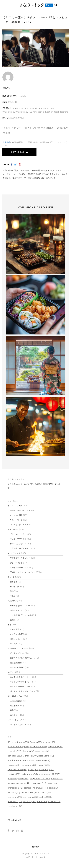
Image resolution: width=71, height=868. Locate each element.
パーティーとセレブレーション (23, 691)
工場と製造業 (15, 701)
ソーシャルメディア (18, 544)
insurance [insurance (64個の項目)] (14, 765)
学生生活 (14, 644)
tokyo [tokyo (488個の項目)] (46, 797)
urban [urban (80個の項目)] (42, 802)
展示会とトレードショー (20, 686)
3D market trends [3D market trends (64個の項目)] (18, 742)
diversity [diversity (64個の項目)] (28, 751)
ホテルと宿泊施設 (17, 667)
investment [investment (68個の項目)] (30, 765)
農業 (12, 710)
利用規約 (6, 142)
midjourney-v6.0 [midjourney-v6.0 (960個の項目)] (18, 779)
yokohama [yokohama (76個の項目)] (15, 806)
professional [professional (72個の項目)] (15, 788)
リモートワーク (16, 520)
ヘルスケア (12, 601)
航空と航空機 (15, 663)
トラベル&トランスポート (18, 648)
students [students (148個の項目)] (45, 792)
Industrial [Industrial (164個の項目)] (27, 760)
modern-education (44, 112)
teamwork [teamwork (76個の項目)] (15, 797)
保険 (12, 591)
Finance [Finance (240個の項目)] (31, 756)
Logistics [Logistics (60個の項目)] (14, 774)
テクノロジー (13, 529)
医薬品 (13, 620)
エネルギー (15, 715)
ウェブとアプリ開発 (18, 539)
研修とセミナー (16, 639)
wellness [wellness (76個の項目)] (54, 802)
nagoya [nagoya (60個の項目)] (13, 783)
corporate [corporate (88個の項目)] (55, 747)
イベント (11, 672)
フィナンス (12, 577)
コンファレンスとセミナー (21, 677)
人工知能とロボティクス (20, 548)
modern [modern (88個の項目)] (57, 779)
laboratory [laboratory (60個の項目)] (47, 769)
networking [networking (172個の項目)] (28, 783)
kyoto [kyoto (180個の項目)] (33, 769)
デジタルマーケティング (20, 558)
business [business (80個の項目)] (49, 742)
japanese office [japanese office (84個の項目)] (17, 769)
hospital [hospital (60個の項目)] (13, 760)
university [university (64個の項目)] (30, 802)
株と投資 (14, 582)
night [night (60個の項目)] (41, 783)
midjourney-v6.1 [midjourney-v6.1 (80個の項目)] (40, 779)
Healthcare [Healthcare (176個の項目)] (46, 756)
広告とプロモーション (19, 567)
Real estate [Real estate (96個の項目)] (51, 788)
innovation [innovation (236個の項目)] (42, 760)
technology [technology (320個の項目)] (31, 797)
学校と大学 (15, 629)
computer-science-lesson (23, 108)
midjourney (9, 112)
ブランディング (16, 563)
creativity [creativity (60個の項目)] (14, 751)
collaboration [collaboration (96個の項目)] (38, 747)
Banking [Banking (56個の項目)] (36, 742)
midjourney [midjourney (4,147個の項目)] (29, 774)
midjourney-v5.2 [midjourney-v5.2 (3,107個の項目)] (49, 774)
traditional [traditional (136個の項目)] (15, 802)
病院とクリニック (17, 610)
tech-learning (62, 112)
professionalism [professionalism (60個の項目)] (33, 788)
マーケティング (14, 553)
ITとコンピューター (18, 534)
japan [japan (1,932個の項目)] (44, 765)
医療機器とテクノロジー (20, 606)
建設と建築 (15, 705)
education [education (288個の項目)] (15, 756)
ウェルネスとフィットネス (21, 615)
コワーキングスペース (19, 525)
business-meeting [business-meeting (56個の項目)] (18, 747)
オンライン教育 (16, 634)
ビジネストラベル (17, 653)
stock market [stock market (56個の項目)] (29, 792)
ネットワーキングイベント (21, 682)
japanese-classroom (47, 108)
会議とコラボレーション (20, 510)
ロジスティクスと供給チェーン (23, 658)
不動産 (13, 596)
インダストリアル (15, 696)
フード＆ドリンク (15, 720)
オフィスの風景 (16, 515)
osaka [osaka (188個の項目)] (52, 783)
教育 (9, 624)
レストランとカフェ (18, 725)
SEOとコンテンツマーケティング (24, 572)
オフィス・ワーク (15, 506)
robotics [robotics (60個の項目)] (14, 792)
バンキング (15, 587)
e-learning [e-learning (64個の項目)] (42, 751)
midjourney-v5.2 (25, 112)
